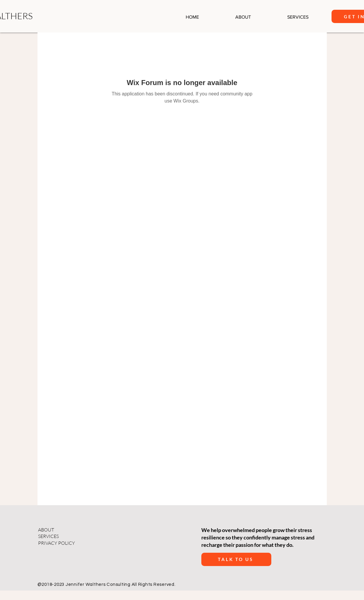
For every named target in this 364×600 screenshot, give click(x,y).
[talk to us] (236, 559)
